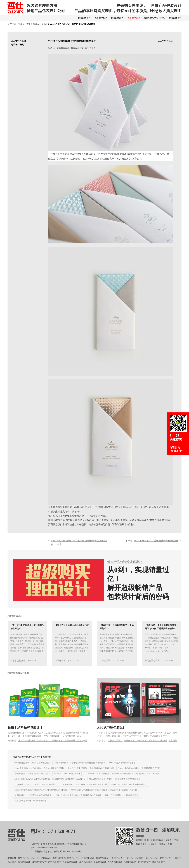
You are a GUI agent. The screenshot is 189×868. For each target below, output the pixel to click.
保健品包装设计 (70, 866)
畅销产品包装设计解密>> (125, 566)
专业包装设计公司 (135, 862)
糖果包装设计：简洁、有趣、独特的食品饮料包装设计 (85, 788)
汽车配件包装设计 (159, 744)
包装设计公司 (77, 48)
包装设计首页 (84, 18)
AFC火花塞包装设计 (111, 731)
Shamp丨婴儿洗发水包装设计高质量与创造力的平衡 (139, 772)
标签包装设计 (144, 866)
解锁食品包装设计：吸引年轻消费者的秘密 (32, 767)
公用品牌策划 (59, 862)
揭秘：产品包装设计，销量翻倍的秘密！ (122, 799)
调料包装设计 (55, 866)
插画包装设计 (159, 866)
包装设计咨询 (175, 18)
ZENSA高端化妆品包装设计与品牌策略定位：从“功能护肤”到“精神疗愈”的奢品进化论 (50, 783)
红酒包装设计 (88, 862)
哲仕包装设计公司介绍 (154, 18)
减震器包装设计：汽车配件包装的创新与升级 (33, 799)
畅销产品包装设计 (27, 862)
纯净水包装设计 (18, 664)
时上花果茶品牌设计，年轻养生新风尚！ (31, 805)
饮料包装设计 (166, 862)
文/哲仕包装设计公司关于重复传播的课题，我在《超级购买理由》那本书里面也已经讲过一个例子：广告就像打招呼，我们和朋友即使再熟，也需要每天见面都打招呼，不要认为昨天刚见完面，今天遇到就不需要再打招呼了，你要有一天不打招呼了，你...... (116, 648)
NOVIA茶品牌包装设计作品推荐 (122, 767)
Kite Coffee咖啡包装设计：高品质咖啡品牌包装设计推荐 (91, 772)
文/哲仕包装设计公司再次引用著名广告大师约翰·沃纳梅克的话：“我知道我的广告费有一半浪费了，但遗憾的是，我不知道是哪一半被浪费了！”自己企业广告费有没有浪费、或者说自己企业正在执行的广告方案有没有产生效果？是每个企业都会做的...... (27, 648)
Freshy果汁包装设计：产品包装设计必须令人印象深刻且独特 (39, 772)
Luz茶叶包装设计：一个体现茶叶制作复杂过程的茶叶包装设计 (79, 767)
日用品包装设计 (39, 866)
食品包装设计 (91, 48)
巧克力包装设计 (62, 48)
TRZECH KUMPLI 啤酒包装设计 (67, 778)
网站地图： (141, 840)
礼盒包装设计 (130, 866)
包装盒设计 (143, 744)
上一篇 (79, 546)
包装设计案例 (101, 18)
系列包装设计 (86, 866)
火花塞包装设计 (115, 744)
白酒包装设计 (74, 862)
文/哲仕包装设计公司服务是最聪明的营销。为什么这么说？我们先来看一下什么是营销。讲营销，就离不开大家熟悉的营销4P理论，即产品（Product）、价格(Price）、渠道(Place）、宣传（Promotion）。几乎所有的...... (161, 647)
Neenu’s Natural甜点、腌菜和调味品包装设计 (129, 788)
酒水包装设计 (24, 866)
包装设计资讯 (134, 18)
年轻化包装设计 (44, 862)
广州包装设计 (118, 862)
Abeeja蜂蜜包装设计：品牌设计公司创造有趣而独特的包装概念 (115, 783)
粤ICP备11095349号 (72, 855)
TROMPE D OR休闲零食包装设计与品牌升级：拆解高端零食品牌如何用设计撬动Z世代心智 (122, 778)
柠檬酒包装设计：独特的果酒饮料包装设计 (32, 778)
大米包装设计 (106, 664)
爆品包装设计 (100, 866)
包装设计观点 (117, 18)
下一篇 (152, 544)
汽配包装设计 (130, 744)
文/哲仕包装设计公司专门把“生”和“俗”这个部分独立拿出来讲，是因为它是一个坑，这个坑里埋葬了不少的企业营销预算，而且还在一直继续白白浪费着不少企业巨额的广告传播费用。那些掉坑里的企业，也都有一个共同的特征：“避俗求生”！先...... (72, 648)
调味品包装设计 (103, 862)
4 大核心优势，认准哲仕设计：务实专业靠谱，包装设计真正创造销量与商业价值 (104, 794)
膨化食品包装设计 (153, 664)
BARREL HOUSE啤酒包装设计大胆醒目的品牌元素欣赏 (78, 799)
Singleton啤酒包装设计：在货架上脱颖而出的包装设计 (37, 788)
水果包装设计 (61, 664)
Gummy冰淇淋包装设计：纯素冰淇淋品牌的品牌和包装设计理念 (41, 794)
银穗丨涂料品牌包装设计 (25, 731)
